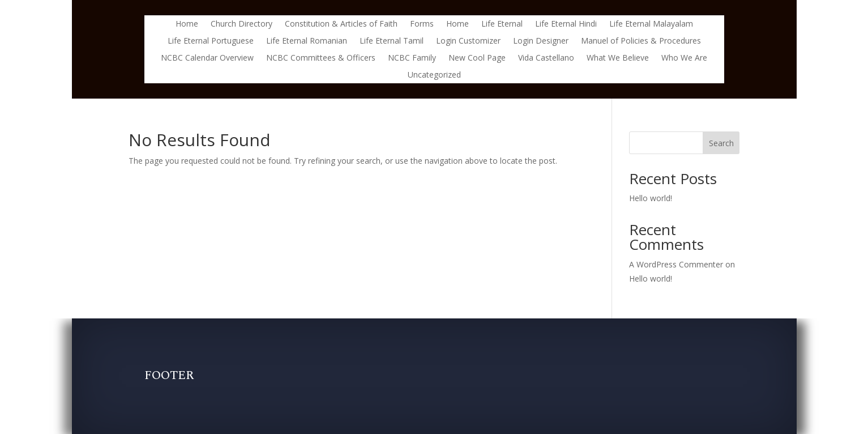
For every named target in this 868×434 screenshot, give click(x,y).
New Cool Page (477, 58)
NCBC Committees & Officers (321, 58)
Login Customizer (468, 41)
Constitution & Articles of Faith (341, 24)
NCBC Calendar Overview (207, 58)
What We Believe (618, 58)
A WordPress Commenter (676, 264)
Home (187, 24)
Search (721, 143)
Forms (422, 24)
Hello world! (651, 198)
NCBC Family (412, 58)
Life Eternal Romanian (307, 41)
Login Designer (541, 41)
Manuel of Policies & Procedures (641, 41)
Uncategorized (434, 75)
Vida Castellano (546, 58)
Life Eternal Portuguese (211, 41)
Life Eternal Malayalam (651, 24)
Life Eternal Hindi (566, 24)
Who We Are (684, 58)
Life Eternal (502, 24)
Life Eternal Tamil (392, 41)
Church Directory (241, 24)
